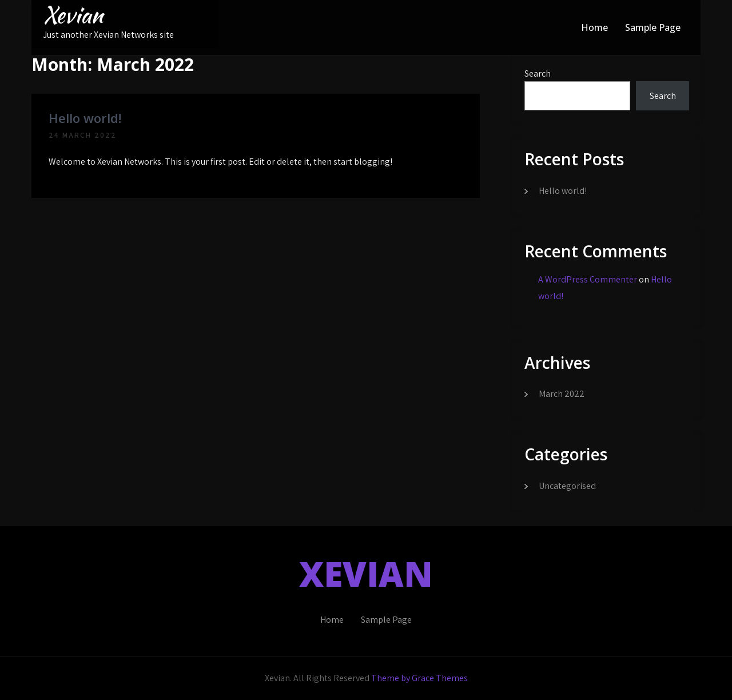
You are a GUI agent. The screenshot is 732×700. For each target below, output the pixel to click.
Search (538, 73)
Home (594, 27)
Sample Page (653, 27)
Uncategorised (567, 486)
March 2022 (562, 394)
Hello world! (85, 118)
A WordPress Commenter (588, 279)
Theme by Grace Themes (419, 678)
